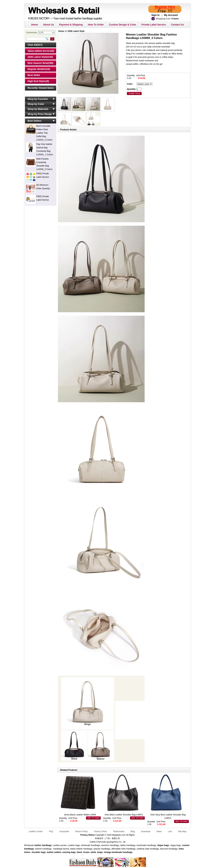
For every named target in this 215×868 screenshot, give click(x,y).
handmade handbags (122, 852)
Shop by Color (36, 104)
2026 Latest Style (37, 57)
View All (32, 45)
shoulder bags (39, 852)
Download (146, 831)
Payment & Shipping (71, 25)
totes (181, 849)
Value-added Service (39, 51)
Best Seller (34, 75)
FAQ (51, 831)
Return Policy (82, 831)
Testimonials (119, 831)
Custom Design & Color (122, 25)
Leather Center (36, 831)
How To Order (96, 25)
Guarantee (64, 831)
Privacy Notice (87, 835)
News (159, 831)
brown (86, 852)
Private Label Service (154, 25)
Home (35, 25)
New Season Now (38, 63)
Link (170, 831)
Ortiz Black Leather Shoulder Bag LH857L (124, 815)
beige (100, 852)
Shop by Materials (38, 109)
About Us (49, 25)
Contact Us (177, 25)
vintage (108, 852)
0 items (175, 19)
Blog (133, 831)
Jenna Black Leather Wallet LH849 (80, 815)
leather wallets (54, 852)
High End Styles (37, 81)
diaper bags (163, 845)
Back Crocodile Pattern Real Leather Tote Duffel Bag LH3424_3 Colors (44, 133)
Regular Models (37, 69)
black (79, 852)
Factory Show (100, 831)
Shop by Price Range (40, 114)
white (93, 852)
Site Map (182, 831)
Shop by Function (38, 99)
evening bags (69, 852)
